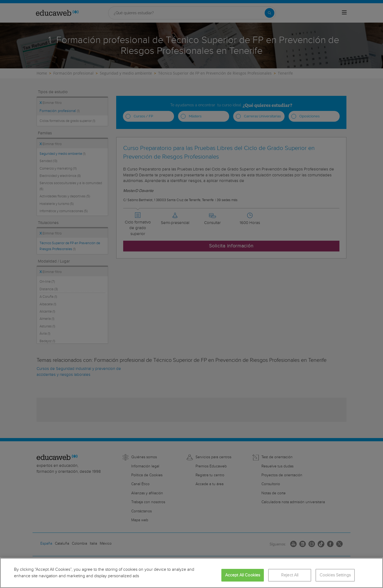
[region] (191, 573)
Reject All (290, 575)
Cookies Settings (335, 575)
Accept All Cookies (243, 575)
